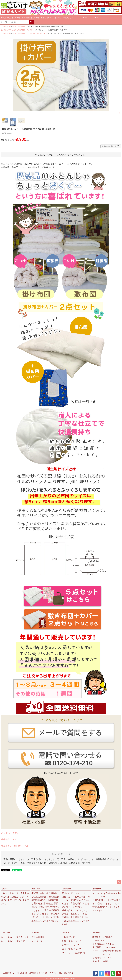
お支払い (5, 889)
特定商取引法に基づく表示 (43, 973)
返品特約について (10, 839)
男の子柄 (30, 30)
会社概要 (96, 933)
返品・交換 (67, 889)
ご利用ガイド (10, 900)
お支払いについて (71, 945)
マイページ (83, 18)
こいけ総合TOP (6, 26)
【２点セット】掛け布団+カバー (37, 33)
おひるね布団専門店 (19, 26)
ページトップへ (119, 882)
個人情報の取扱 (66, 973)
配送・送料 (36, 889)
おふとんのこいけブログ (13, 941)
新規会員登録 (38, 937)
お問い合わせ (21, 973)
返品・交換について (72, 949)
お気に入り (68, 18)
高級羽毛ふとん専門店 (10, 18)
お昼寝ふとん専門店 (30, 18)
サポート (66, 933)
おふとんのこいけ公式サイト (15, 937)
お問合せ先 (97, 889)
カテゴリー (6, 933)
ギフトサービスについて (74, 953)
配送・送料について (72, 941)
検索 (31, 22)
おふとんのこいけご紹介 (51, 18)
